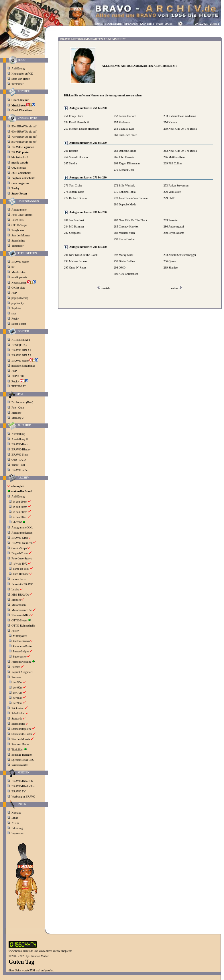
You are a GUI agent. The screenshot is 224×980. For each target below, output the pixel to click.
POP (14, 293)
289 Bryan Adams (174, 233)
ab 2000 (17, 522)
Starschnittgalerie (21, 729)
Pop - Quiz (18, 408)
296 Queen (170, 261)
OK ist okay (19, 288)
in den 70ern (20, 507)
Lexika (15, 589)
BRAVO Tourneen (22, 543)
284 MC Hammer (74, 226)
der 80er (18, 698)
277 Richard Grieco (75, 198)
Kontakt (16, 813)
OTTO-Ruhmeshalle (23, 626)
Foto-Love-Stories (22, 215)
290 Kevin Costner (125, 239)
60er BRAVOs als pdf (24, 132)
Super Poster (19, 324)
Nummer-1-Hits (21, 615)
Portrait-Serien (21, 641)
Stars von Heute (21, 79)
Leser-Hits (17, 220)
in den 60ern (20, 502)
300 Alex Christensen (126, 274)
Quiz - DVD (18, 460)
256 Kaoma (170, 122)
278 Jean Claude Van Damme (131, 198)
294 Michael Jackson (76, 261)
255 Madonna (122, 122)
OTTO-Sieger (19, 225)
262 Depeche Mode (125, 151)
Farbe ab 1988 (21, 569)
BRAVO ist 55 (20, 470)
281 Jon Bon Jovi (74, 220)
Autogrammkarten (22, 533)
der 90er (18, 703)
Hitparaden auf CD (22, 74)
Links (15, 818)
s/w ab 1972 (21, 564)
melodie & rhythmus (23, 366)
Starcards (17, 719)
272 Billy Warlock (124, 185)
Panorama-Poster (23, 646)
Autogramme (19, 210)
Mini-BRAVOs (20, 595)
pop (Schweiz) (20, 298)
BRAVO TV (18, 791)
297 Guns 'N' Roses (75, 268)
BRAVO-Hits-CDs (22, 781)
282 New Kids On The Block (130, 220)
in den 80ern (20, 512)
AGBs (15, 823)
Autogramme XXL (22, 527)
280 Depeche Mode (125, 204)
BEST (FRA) (19, 345)
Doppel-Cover (20, 553)
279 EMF (169, 198)
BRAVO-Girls (20, 538)
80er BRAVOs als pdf (24, 142)
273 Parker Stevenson (176, 185)
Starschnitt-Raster (22, 734)
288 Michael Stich (124, 233)
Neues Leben (24, 283)
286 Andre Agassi (174, 226)
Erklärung (17, 828)
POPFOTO (18, 376)
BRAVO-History (21, 449)
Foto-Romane (21, 574)
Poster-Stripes (21, 651)
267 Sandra (70, 163)
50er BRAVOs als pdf (24, 126)
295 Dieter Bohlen (124, 261)
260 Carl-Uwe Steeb (125, 135)
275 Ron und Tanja (125, 192)
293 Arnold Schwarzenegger (180, 255)
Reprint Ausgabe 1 (22, 672)
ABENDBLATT (21, 340)
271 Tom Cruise (73, 185)
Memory (16, 413)
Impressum (18, 833)
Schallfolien (18, 713)
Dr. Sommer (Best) (22, 402)
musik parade (19, 277)
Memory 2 (17, 418)
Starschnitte (18, 241)
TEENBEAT (19, 386)
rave (14, 313)
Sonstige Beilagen (22, 755)
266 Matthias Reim (175, 157)
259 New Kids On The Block (180, 129)
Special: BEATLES (23, 760)
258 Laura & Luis (124, 129)
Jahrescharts (18, 579)
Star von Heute (20, 744)
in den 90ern (20, 517)
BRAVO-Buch (20, 444)
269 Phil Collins (173, 163)
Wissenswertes (20, 765)
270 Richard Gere (124, 170)
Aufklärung (18, 68)
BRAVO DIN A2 (22, 355)
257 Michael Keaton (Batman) (81, 129)
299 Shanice (171, 268)
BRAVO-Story (20, 455)
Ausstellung (18, 434)
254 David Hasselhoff (76, 122)
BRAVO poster (20, 262)
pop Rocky (18, 303)
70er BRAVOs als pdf (24, 137)
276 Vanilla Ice (172, 192)
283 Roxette (171, 220)
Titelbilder (17, 84)
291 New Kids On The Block (81, 255)
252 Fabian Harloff (125, 116)
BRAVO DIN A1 (22, 350)
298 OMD (120, 268)
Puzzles (16, 667)
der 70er (18, 693)
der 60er (18, 688)
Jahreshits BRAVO (22, 584)
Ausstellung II (20, 439)
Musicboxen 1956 (22, 610)
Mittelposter (20, 636)
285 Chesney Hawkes (126, 226)
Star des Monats (21, 235)
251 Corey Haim (73, 116)
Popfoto (16, 308)
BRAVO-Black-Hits (23, 786)
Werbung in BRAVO (23, 797)
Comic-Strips (19, 548)
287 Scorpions (72, 233)
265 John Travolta (124, 157)
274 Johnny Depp (74, 192)
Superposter (20, 657)
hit (13, 267)
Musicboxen (18, 605)
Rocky (16, 319)
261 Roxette (71, 151)
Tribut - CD (18, 465)
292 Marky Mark (123, 255)
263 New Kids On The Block (180, 151)
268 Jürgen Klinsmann (127, 163)
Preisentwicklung (21, 662)
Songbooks (18, 230)
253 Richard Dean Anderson (180, 116)
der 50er (18, 682)
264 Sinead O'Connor (76, 157)
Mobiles (16, 600)
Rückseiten (18, 708)
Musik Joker (19, 272)
